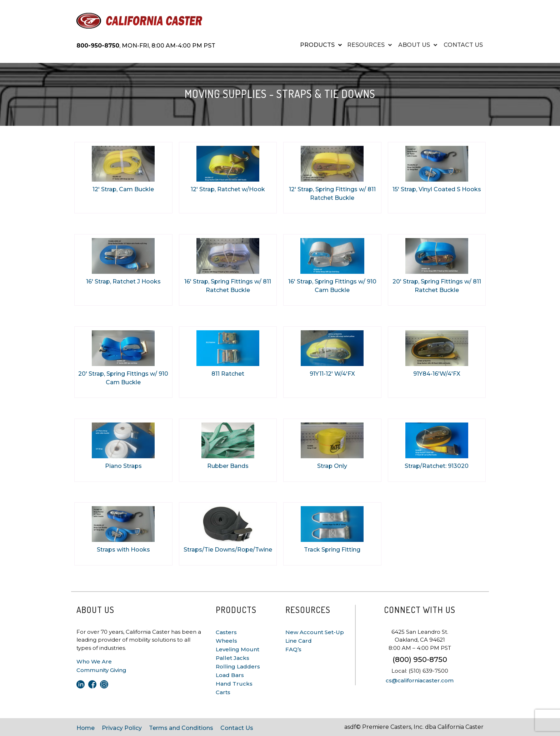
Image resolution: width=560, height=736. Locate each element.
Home (86, 728)
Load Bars (230, 675)
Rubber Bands (228, 466)
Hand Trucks (234, 684)
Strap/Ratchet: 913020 (437, 466)
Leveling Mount (237, 649)
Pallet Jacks (232, 658)
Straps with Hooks (123, 550)
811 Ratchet (228, 374)
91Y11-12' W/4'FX (332, 374)
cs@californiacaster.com (420, 680)
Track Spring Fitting (332, 550)
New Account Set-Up (315, 632)
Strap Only (332, 466)
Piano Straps (123, 466)
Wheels (226, 641)
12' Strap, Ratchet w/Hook (228, 189)
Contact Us (237, 728)
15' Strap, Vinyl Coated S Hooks (437, 189)
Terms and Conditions (181, 728)
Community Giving (101, 670)
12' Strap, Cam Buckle (123, 189)
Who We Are (94, 661)
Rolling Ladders (238, 666)
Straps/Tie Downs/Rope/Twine (228, 550)
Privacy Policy (122, 728)
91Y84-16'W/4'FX (437, 374)
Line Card (299, 641)
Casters (226, 632)
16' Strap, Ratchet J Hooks (123, 281)
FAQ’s (293, 649)
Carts (223, 692)
